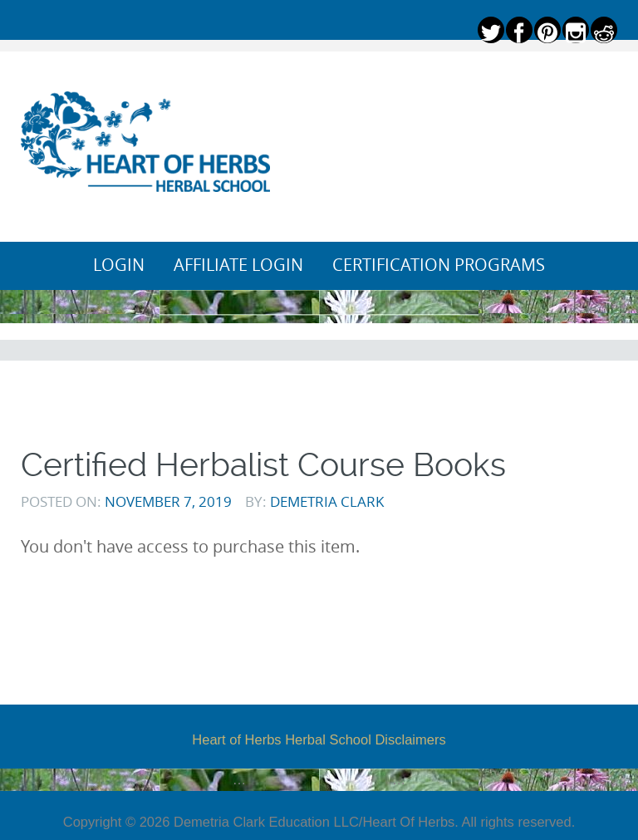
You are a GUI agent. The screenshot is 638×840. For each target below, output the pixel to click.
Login (119, 265)
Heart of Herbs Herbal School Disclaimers (319, 739)
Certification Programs (439, 265)
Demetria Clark (327, 501)
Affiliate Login (238, 265)
